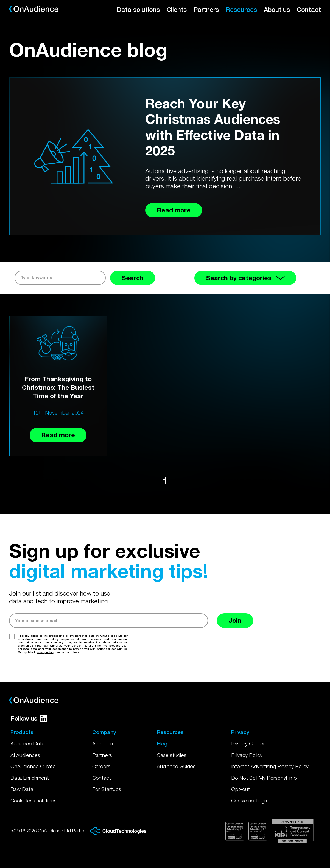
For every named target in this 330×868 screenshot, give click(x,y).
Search (133, 278)
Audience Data (27, 744)
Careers (101, 766)
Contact (309, 9)
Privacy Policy (247, 755)
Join (235, 620)
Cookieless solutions (33, 801)
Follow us (29, 718)
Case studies (172, 755)
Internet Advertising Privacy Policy (270, 766)
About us (277, 9)
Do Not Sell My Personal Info (264, 778)
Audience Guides (176, 766)
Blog (162, 744)
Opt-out (240, 789)
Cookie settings (249, 801)
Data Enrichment (30, 778)
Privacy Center (248, 744)
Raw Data (22, 789)
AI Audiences (25, 755)
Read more (58, 435)
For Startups (107, 789)
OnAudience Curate (33, 766)
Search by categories (245, 278)
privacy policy (45, 652)
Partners (206, 9)
